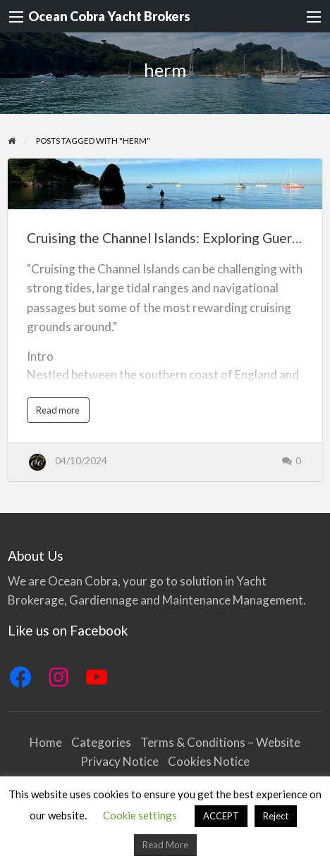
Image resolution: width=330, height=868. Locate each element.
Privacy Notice (120, 761)
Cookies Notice (209, 761)
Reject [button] (276, 816)
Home (46, 742)
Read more (61, 414)
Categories (101, 742)
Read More (165, 845)
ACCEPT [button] (221, 816)
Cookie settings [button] (140, 815)
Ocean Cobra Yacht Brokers (109, 16)
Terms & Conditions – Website (220, 742)
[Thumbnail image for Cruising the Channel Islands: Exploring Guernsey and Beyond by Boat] (165, 184)
